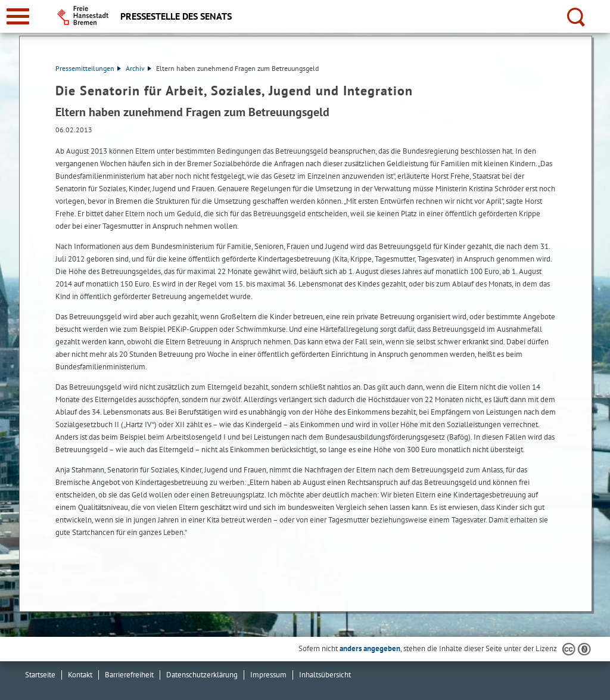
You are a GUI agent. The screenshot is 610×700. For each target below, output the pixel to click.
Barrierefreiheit (129, 675)
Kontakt (80, 675)
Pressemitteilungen (88, 68)
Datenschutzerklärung (202, 675)
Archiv (139, 68)
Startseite (40, 675)
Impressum (268, 675)
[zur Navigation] (18, 16)
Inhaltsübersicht (325, 675)
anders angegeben (370, 648)
